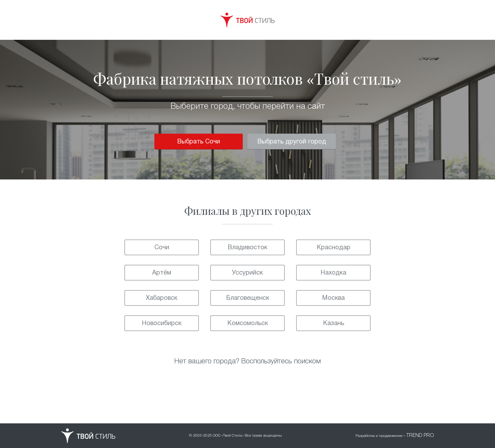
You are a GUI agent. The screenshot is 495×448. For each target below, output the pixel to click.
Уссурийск (247, 273)
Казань (334, 324)
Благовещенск (248, 298)
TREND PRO (420, 436)
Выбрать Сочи (199, 142)
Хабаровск (162, 298)
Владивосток (247, 248)
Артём (162, 273)
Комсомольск (248, 324)
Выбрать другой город (292, 142)
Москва (333, 298)
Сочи (162, 248)
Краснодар (334, 248)
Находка (333, 273)
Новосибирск (162, 324)
